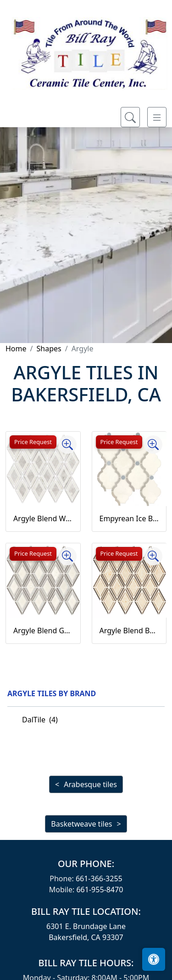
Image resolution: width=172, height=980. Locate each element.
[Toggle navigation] (157, 117)
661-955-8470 (100, 890)
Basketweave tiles (81, 824)
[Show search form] (130, 117)
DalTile (40, 720)
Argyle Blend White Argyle (43, 518)
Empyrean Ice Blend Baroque (129, 518)
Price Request (33, 442)
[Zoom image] (67, 445)
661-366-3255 (99, 879)
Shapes (49, 349)
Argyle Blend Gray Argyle (43, 631)
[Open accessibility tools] (154, 959)
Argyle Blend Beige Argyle (129, 631)
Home (16, 349)
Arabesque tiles (90, 784)
